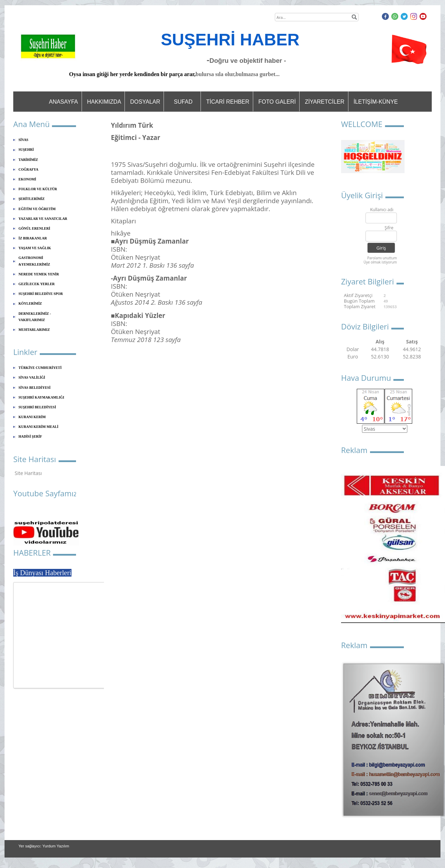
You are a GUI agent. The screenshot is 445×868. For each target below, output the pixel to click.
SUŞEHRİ (26, 150)
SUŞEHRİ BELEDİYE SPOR (41, 294)
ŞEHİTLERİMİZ (32, 199)
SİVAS (23, 140)
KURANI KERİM (32, 417)
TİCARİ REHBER (228, 102)
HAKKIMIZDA (104, 102)
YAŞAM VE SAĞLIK (35, 248)
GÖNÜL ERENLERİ (34, 228)
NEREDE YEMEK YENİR (39, 274)
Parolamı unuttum (382, 258)
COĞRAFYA (28, 169)
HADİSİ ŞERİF (30, 436)
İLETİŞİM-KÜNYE (376, 102)
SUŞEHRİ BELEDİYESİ (37, 407)
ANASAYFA (63, 102)
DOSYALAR (145, 102)
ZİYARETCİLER (325, 102)
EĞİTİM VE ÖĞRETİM (37, 209)
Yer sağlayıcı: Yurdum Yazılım (44, 846)
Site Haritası (28, 473)
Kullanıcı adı (382, 210)
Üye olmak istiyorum (380, 262)
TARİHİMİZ (28, 160)
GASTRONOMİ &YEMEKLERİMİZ (34, 261)
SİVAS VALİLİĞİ (32, 377)
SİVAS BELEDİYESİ (35, 388)
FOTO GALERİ (277, 102)
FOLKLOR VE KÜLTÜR (38, 189)
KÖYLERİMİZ (30, 303)
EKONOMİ (27, 179)
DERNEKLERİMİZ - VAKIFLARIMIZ (35, 317)
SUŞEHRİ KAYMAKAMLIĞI (41, 397)
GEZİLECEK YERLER (37, 284)
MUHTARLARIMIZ (34, 330)
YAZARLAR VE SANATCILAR (43, 219)
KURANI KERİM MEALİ (38, 427)
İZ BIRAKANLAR (33, 238)
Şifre (389, 228)
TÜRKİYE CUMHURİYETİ (40, 368)
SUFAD (183, 102)
